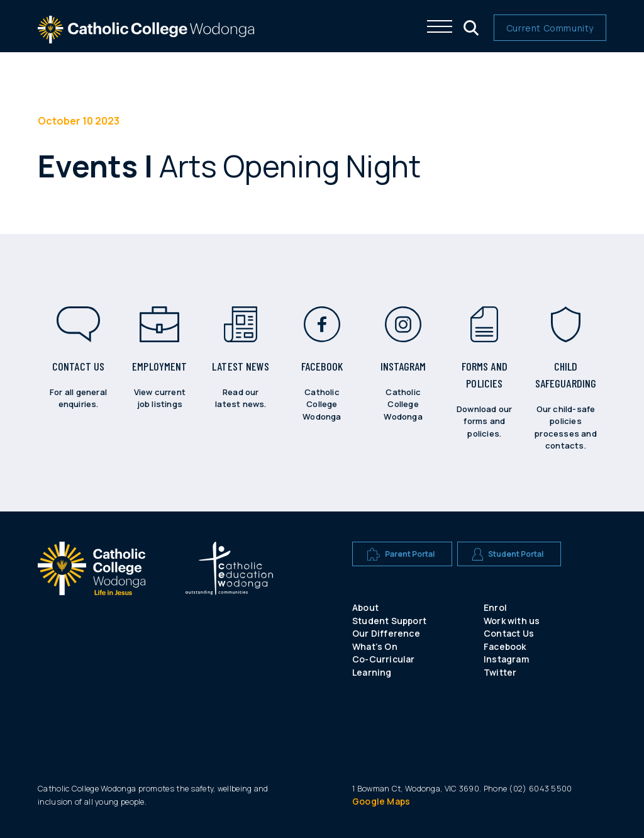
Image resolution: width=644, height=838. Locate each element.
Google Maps (381, 801)
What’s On (375, 646)
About (365, 607)
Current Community (550, 28)
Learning (372, 672)
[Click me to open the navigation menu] (440, 26)
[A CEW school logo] (92, 601)
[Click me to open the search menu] (470, 26)
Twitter (500, 672)
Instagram (506, 659)
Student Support (389, 621)
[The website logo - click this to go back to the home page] (146, 37)
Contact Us (509, 633)
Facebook (505, 646)
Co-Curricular (384, 659)
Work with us (512, 621)
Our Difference (386, 633)
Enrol (495, 607)
